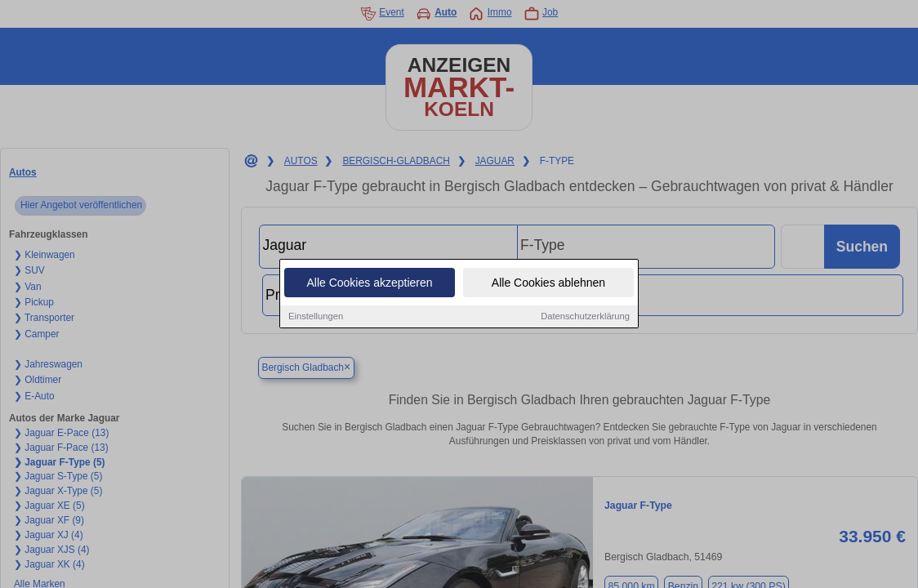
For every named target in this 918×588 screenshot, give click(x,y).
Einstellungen (316, 318)
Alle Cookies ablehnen (548, 284)
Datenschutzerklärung (585, 318)
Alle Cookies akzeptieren (369, 284)
